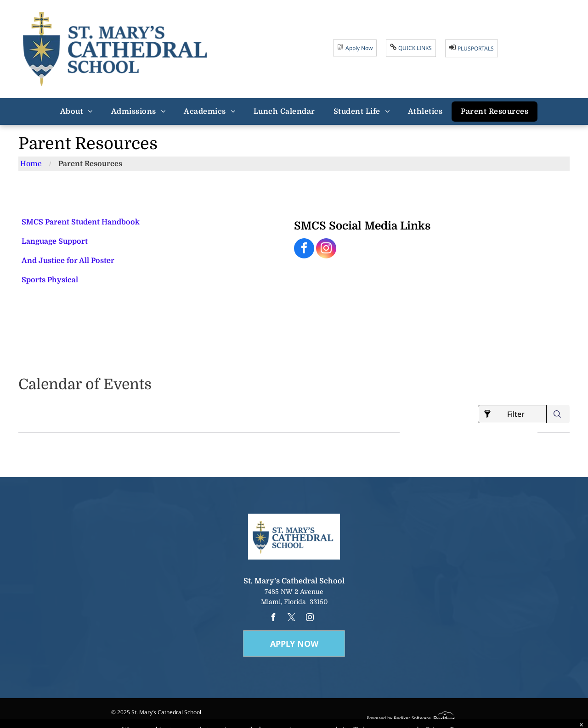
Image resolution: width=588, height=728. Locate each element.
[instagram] (326, 249)
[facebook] (304, 249)
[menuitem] (76, 112)
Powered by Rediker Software (399, 718)
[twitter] (291, 619)
